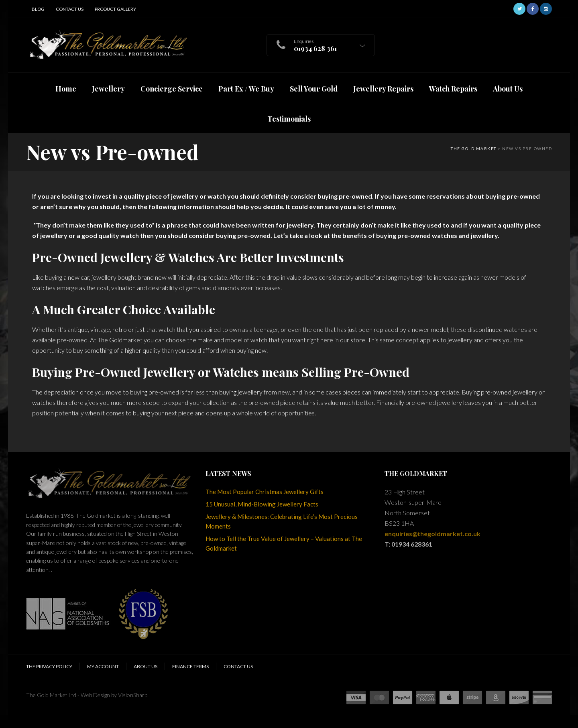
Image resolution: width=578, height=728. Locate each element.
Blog (38, 9)
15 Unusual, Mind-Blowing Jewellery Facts (262, 504)
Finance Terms (190, 666)
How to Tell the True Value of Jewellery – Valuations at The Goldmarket (284, 543)
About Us (146, 666)
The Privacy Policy (49, 666)
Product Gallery (115, 9)
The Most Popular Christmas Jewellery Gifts (265, 492)
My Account (103, 666)
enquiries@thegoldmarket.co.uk (432, 534)
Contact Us (70, 9)
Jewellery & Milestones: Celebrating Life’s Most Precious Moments (282, 521)
